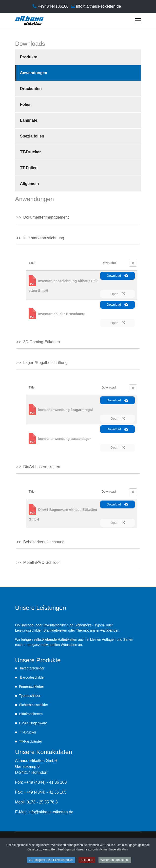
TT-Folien (29, 168)
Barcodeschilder (32, 677)
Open (117, 294)
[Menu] (138, 20)
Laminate (29, 120)
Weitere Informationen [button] (115, 860)
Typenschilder (30, 696)
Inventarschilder (32, 668)
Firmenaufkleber (31, 686)
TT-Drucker (30, 152)
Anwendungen (34, 73)
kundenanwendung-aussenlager (65, 438)
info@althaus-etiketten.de (98, 6)
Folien (26, 104)
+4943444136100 (53, 6)
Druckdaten (31, 89)
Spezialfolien (32, 136)
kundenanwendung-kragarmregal (66, 410)
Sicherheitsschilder (34, 705)
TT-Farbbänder (30, 741)
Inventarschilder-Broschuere (62, 314)
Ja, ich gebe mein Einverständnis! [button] (51, 860)
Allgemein (29, 184)
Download (117, 275)
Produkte (29, 57)
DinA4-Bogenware (33, 723)
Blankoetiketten (31, 714)
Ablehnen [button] (87, 860)
